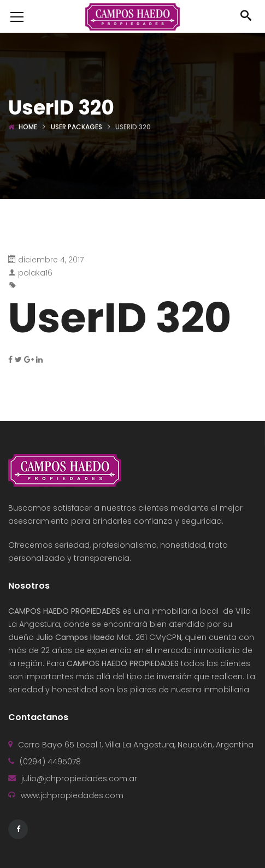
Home (28, 127)
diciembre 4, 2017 (51, 260)
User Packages (76, 127)
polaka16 (35, 273)
